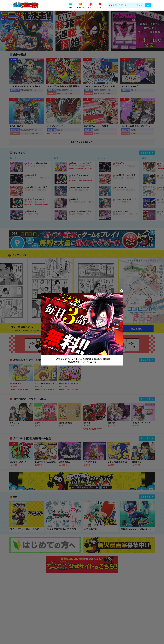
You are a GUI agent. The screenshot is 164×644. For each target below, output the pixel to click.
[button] (71, 5)
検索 (148, 5)
